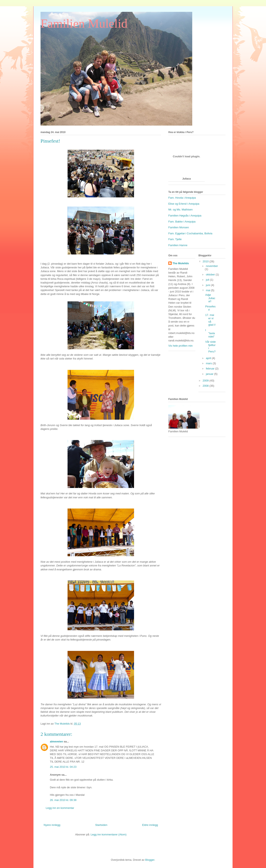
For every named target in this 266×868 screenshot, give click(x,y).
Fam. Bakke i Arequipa (182, 222)
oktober (211, 274)
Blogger (150, 860)
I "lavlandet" (210, 333)
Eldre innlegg (150, 825)
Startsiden (101, 825)
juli (208, 280)
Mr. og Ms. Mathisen (180, 210)
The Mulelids (181, 263)
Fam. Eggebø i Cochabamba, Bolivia (190, 233)
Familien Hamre (178, 245)
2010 (206, 261)
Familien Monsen (179, 227)
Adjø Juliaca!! (210, 298)
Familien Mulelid (84, 23)
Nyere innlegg (52, 825)
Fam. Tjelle (175, 239)
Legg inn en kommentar (60, 808)
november (212, 266)
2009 (206, 381)
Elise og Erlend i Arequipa (184, 204)
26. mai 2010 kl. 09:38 (63, 800)
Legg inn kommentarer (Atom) (109, 834)
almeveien (56, 741)
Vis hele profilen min (180, 346)
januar (210, 374)
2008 (206, 386)
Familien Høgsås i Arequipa (185, 216)
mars (209, 363)
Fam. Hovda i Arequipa (182, 198)
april (209, 358)
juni (208, 285)
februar (211, 369)
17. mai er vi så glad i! (210, 320)
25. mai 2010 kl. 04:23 (63, 767)
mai (209, 290)
